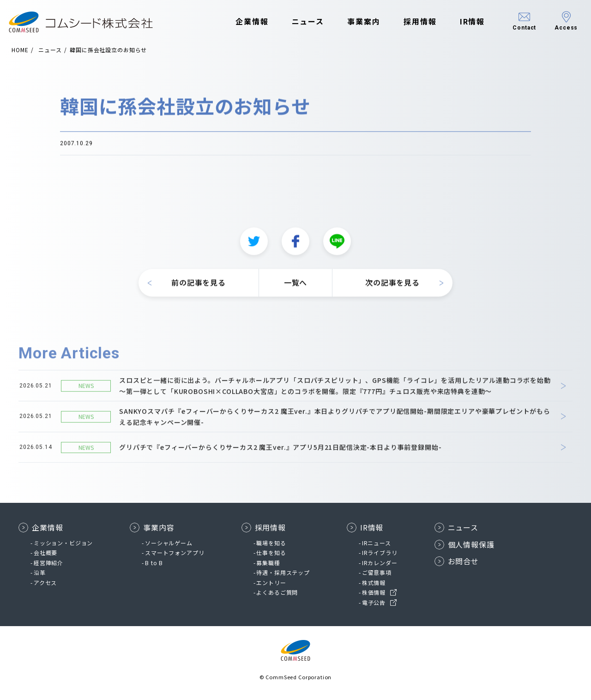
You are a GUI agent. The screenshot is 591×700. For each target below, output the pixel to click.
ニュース (296, 22)
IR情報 (460, 22)
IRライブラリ (380, 552)
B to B (154, 563)
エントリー (271, 582)
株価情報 (374, 592)
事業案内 (352, 22)
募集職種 (268, 563)
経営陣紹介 (48, 563)
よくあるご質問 (277, 592)
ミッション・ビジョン (63, 543)
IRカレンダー (380, 563)
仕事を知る (271, 552)
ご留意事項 (377, 572)
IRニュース (377, 543)
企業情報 (240, 22)
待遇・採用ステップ (283, 572)
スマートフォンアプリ (175, 552)
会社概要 (45, 552)
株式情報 (374, 582)
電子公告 (374, 602)
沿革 (40, 572)
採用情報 (408, 22)
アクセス (45, 582)
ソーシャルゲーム (169, 543)
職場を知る (271, 543)
